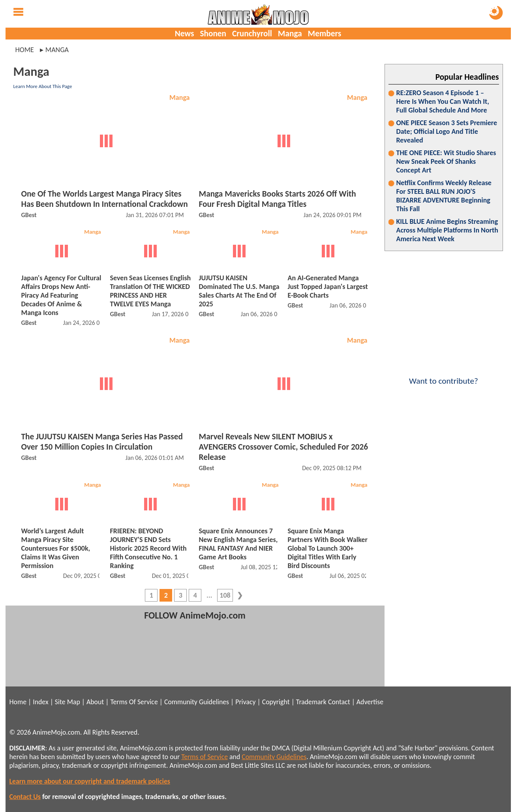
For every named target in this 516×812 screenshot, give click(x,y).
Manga (290, 34)
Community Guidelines (197, 702)
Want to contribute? (444, 376)
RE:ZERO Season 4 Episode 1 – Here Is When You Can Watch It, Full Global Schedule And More (443, 101)
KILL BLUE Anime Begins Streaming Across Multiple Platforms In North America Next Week (447, 230)
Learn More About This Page (43, 86)
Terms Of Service (134, 702)
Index (40, 702)
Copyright (276, 702)
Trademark (311, 702)
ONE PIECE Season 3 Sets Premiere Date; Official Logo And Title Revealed (447, 131)
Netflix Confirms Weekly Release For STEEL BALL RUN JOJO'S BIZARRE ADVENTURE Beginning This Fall (444, 196)
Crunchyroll (252, 34)
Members (325, 34)
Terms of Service (205, 757)
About (95, 702)
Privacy (245, 702)
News (185, 34)
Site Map (68, 702)
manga (57, 50)
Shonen (213, 34)
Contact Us (25, 797)
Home (25, 50)
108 (225, 595)
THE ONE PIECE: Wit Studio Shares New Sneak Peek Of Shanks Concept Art (446, 161)
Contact (339, 702)
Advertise (370, 702)
